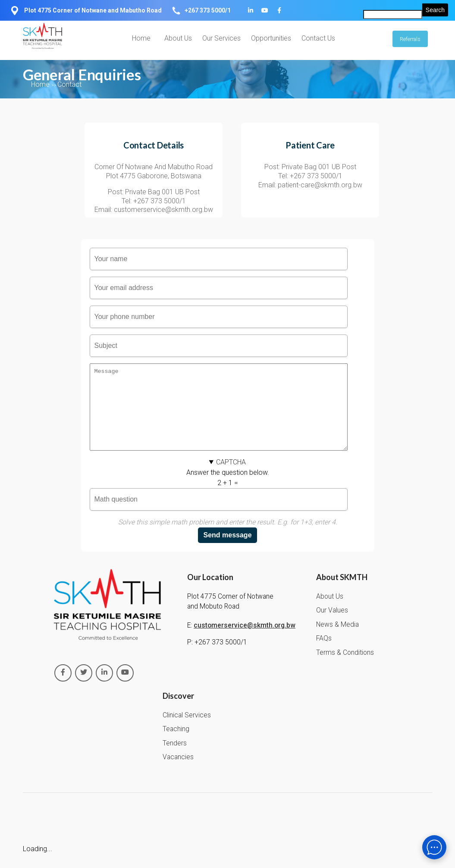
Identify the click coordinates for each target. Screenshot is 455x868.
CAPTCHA (231, 478)
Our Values (332, 626)
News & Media (337, 640)
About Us (178, 38)
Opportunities (271, 38)
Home (141, 38)
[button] (228, 478)
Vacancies (178, 773)
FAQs (324, 654)
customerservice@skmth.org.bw (245, 641)
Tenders (175, 759)
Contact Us (318, 38)
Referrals (410, 39)
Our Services (221, 38)
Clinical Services (187, 731)
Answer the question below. (228, 507)
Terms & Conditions (345, 668)
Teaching (176, 745)
